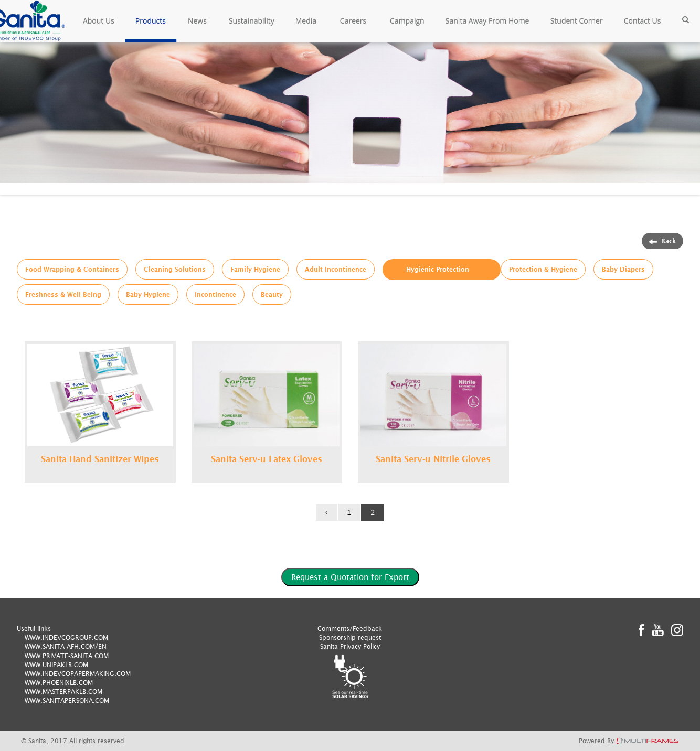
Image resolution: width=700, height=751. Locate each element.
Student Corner (577, 21)
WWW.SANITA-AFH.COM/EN (66, 646)
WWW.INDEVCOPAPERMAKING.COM (78, 674)
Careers (353, 21)
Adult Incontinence (336, 269)
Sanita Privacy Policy (350, 646)
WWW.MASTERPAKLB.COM (63, 691)
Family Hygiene (255, 269)
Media (306, 21)
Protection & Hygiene (543, 269)
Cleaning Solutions (175, 269)
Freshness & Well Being (63, 294)
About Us (99, 21)
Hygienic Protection (438, 269)
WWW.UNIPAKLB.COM (56, 665)
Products (151, 21)
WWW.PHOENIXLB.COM (59, 683)
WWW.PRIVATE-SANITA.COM (67, 656)
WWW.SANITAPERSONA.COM (67, 700)
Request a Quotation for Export (350, 577)
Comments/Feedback (350, 629)
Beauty (272, 294)
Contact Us (643, 21)
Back (662, 241)
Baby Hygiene (148, 294)
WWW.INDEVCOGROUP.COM (66, 637)
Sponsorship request (350, 637)
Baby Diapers (623, 269)
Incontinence (215, 294)
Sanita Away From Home (487, 21)
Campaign (407, 21)
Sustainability (252, 21)
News (197, 21)
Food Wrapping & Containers (72, 269)
